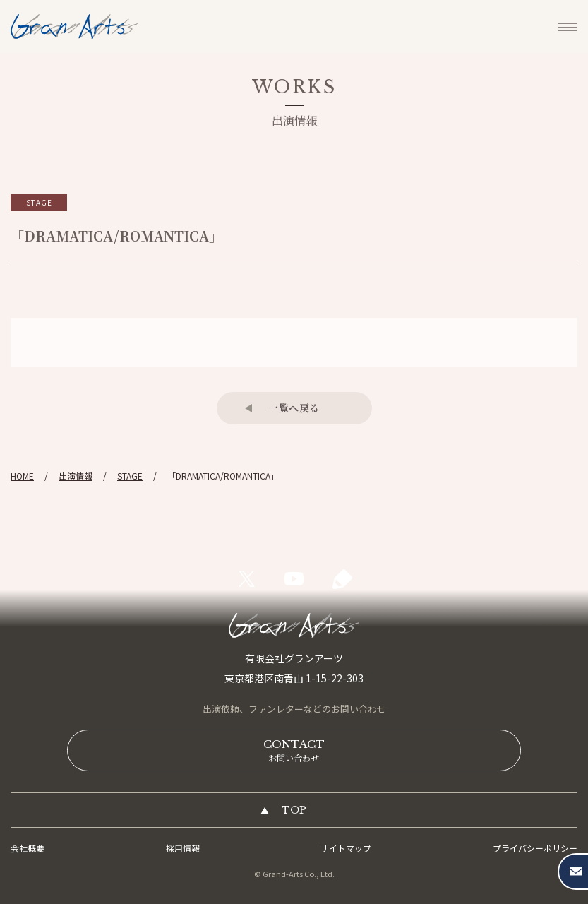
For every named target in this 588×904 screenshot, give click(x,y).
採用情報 (183, 848)
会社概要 (28, 848)
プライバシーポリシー (535, 848)
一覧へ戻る (294, 408)
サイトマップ (346, 848)
